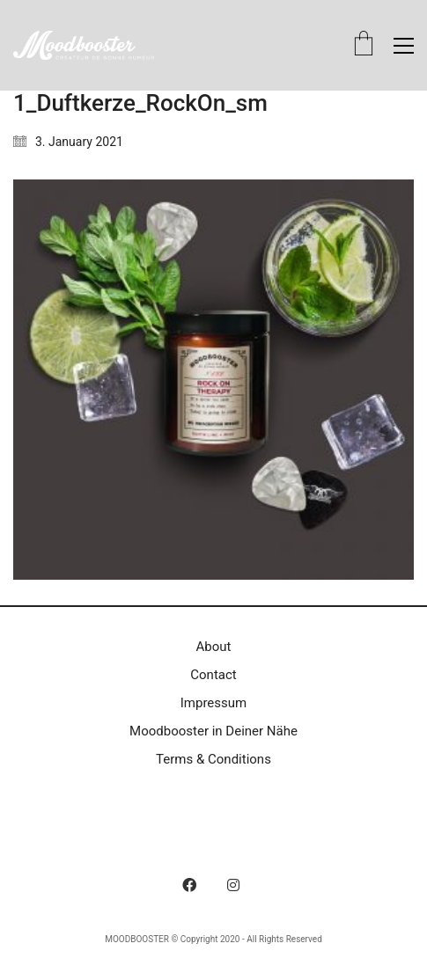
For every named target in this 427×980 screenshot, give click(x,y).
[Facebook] (189, 885)
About (214, 647)
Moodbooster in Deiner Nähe (213, 731)
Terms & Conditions (213, 759)
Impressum (213, 703)
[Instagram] (233, 885)
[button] (404, 46)
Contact (213, 675)
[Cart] (364, 45)
